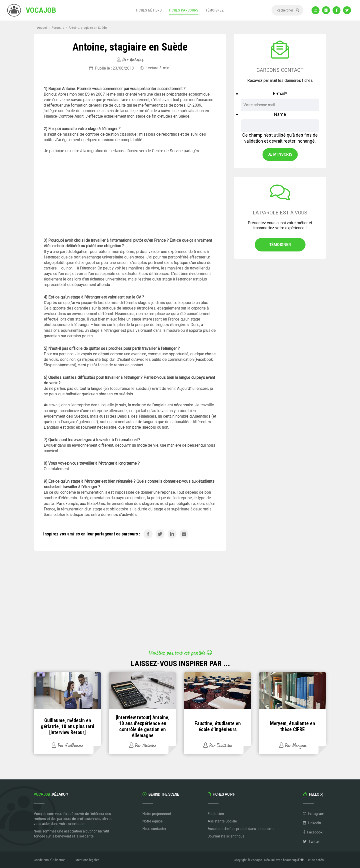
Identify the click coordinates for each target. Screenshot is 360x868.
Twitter (311, 841)
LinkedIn (312, 823)
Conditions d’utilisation (50, 860)
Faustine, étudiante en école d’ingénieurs (218, 726)
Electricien (216, 814)
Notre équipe (153, 821)
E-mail (280, 93)
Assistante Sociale (222, 821)
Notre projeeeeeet (157, 814)
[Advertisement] (130, 196)
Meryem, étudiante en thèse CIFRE (292, 726)
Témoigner (280, 245)
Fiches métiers (149, 10)
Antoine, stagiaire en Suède (88, 28)
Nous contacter (154, 829)
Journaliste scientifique (226, 836)
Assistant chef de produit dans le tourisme (241, 829)
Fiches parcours (184, 10)
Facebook (313, 832)
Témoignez (215, 10)
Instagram (314, 814)
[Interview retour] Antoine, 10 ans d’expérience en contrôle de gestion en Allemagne (143, 726)
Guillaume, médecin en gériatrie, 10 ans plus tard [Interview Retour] (67, 726)
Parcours (58, 28)
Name (280, 114)
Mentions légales (87, 860)
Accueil (42, 28)
